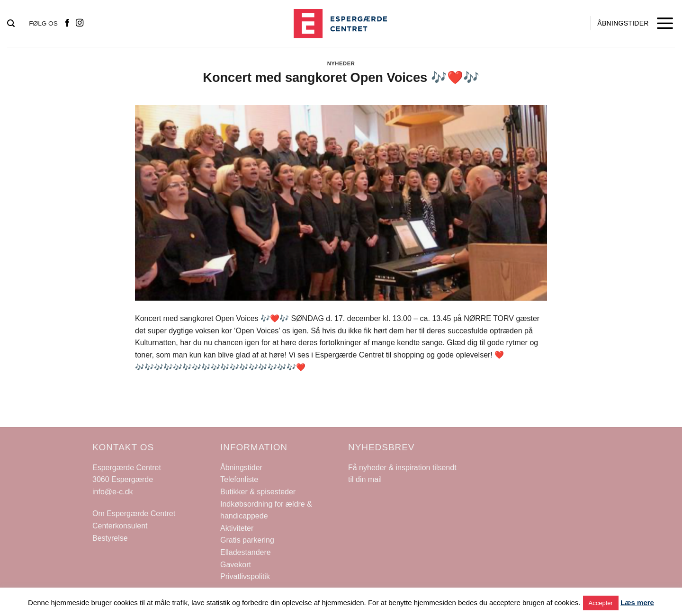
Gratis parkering (247, 540)
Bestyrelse (110, 538)
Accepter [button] (601, 603)
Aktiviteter (237, 528)
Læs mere (637, 603)
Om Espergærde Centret (134, 513)
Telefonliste (239, 479)
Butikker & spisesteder (258, 492)
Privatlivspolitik (245, 576)
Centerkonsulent (120, 526)
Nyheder (341, 63)
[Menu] (665, 23)
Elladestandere (246, 552)
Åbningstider (241, 468)
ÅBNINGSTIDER (623, 23)
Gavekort (236, 565)
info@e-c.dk (113, 492)
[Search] (11, 23)
